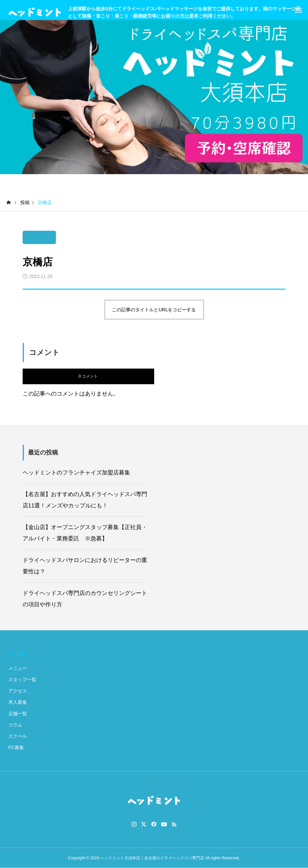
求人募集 (18, 702)
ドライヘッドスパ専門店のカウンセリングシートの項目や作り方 (85, 599)
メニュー (18, 668)
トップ (16, 654)
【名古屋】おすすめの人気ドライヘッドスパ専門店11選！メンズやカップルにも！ (85, 500)
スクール (18, 736)
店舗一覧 (18, 714)
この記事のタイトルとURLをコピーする (154, 310)
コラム (15, 725)
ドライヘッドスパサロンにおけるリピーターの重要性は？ (85, 566)
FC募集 (16, 747)
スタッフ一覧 (22, 680)
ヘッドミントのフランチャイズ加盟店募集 (76, 473)
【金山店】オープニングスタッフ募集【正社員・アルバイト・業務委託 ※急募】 (85, 533)
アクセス (18, 691)
